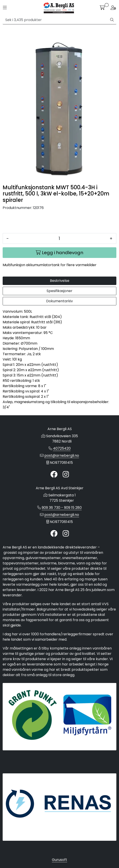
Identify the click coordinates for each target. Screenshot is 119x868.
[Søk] (55, 20)
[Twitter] (54, 475)
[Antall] (59, 238)
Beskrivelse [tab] (60, 281)
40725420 (62, 448)
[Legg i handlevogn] (59, 253)
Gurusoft (59, 860)
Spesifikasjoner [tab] (59, 291)
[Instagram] (66, 475)
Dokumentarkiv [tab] (59, 301)
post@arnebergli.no (62, 455)
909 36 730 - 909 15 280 (62, 508)
